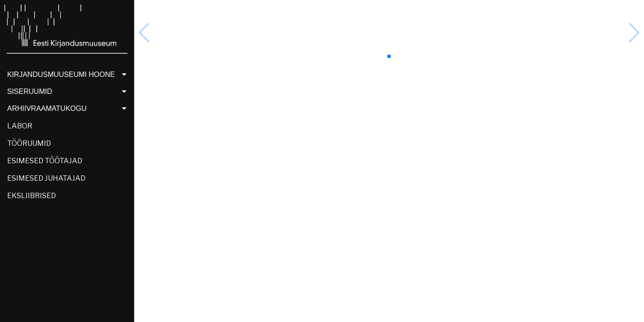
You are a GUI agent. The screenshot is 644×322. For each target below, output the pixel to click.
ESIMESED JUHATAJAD (46, 178)
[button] (389, 56)
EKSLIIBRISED (32, 196)
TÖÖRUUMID (29, 143)
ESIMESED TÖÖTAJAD (45, 161)
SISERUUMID (69, 91)
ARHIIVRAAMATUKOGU (69, 108)
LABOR (20, 126)
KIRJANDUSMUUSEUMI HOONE (69, 74)
